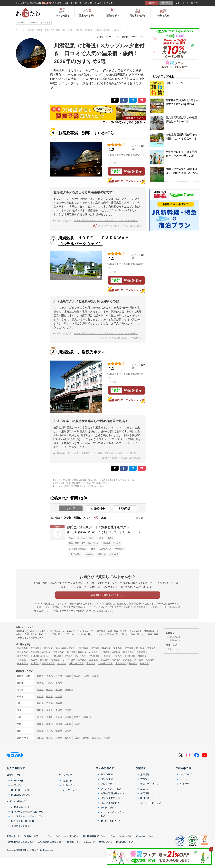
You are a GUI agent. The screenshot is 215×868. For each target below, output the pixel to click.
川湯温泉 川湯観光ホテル (82, 352)
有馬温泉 (21, 660)
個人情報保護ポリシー (94, 836)
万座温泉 (35, 652)
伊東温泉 (141, 652)
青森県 (50, 676)
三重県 (68, 710)
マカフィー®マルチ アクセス (114, 814)
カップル (81, 538)
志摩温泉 (91, 663)
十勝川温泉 (47, 648)
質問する (166, 3)
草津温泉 (151, 648)
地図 (113, 163)
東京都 (59, 690)
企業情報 (141, 768)
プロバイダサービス (111, 789)
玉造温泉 (93, 660)
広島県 (68, 724)
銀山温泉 (140, 648)
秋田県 (77, 676)
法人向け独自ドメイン (112, 820)
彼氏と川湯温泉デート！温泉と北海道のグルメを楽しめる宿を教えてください (112, 221)
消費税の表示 (31, 836)
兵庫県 (68, 717)
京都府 (50, 717)
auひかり (16, 785)
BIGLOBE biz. (108, 774)
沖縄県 (107, 738)
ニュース (145, 789)
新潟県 (59, 696)
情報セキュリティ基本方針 (81, 842)
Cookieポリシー (145, 836)
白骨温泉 (93, 652)
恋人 (71, 538)
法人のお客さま (105, 768)
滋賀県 (40, 717)
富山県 (40, 703)
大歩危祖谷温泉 (105, 663)
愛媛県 (59, 731)
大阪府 (59, 717)
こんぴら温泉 (69, 660)
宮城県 (68, 676)
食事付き (101, 554)
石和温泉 (116, 652)
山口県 (77, 724)
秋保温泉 (106, 648)
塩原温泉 (71, 652)
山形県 (86, 676)
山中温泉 (68, 656)
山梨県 (40, 696)
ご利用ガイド (174, 640)
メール (184, 779)
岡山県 (59, 724)
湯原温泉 (116, 660)
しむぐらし (69, 785)
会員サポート (187, 784)
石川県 (50, 703)
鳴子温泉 (95, 648)
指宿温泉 (144, 663)
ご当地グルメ (105, 549)
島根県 (50, 724)
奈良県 (77, 717)
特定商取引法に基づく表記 (20, 842)
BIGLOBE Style (148, 798)
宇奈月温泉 (94, 656)
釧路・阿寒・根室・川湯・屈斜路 (84, 543)
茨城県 (59, 683)
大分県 (77, 738)
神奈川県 (69, 690)
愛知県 (59, 710)
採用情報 (145, 793)
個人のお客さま (16, 768)
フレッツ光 (106, 784)
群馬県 (50, 683)
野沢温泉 (82, 652)
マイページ (182, 3)
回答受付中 (98, 508)
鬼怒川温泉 (59, 652)
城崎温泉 (142, 656)
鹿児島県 (96, 738)
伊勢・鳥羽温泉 (76, 663)
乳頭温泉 (84, 648)
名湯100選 (114, 554)
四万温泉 (46, 652)
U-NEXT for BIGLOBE (23, 821)
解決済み (125, 508)
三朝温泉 (82, 660)
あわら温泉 (80, 656)
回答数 (77, 518)
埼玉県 (40, 690)
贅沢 (93, 549)
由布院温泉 (121, 663)
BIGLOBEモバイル (21, 790)
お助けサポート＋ (20, 807)
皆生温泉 (105, 660)
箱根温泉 (62, 663)
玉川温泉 (35, 663)
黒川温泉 (139, 660)
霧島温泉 (150, 660)
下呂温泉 (106, 656)
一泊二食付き (75, 554)
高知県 (68, 731)
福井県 (59, 703)
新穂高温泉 (130, 656)
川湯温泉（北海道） (78, 549)
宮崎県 (86, 738)
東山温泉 (118, 648)
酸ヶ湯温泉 (23, 663)
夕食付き (89, 554)
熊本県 (68, 738)
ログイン (195, 3)
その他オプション (20, 826)
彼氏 (91, 538)
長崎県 (59, 738)
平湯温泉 (118, 656)
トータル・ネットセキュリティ (27, 816)
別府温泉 (127, 660)
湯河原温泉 (128, 652)
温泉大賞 (68, 780)
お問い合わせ (13, 836)
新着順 (67, 518)
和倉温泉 (57, 656)
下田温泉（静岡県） (40, 656)
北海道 (101, 538)
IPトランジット (109, 808)
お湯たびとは (174, 637)
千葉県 (50, 690)
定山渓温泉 (23, 648)
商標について (105, 842)
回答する (152, 3)
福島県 (95, 676)
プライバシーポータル (121, 836)
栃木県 (40, 683)
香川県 (50, 731)
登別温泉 (35, 648)
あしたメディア (71, 790)
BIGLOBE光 (17, 780)
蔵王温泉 (129, 648)
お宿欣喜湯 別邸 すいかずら (86, 133)
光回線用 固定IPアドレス (113, 793)
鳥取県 (40, 724)
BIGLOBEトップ (125, 842)
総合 (104, 518)
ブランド (145, 779)
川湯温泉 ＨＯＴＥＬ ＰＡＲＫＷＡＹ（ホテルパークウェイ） (93, 241)
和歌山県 (87, 717)
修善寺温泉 (23, 656)
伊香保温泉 (23, 652)
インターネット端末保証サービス (28, 811)
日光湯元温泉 (48, 663)
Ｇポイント (173, 649)
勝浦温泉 (44, 660)
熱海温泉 (133, 663)
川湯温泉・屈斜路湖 (112, 543)
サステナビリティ (150, 784)
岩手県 (59, 676)
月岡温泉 (105, 652)
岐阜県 (50, 710)
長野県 (50, 696)
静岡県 (40, 710)
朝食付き (119, 549)
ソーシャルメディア (151, 803)
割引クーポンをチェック (126, 181)
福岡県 (40, 738)
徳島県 (40, 731)
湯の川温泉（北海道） (66, 648)
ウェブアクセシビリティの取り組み (60, 836)
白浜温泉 (33, 660)
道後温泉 (55, 660)
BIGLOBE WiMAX (20, 795)
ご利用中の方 (183, 768)
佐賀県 (50, 738)
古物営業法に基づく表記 (51, 842)
